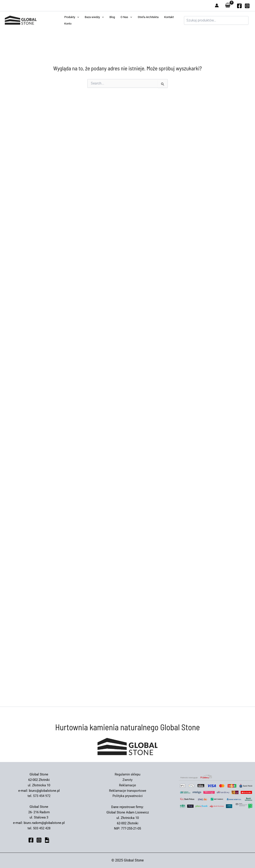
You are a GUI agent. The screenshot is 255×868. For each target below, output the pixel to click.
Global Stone (46, 20)
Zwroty (127, 780)
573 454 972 (42, 796)
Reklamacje (127, 785)
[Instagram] (247, 6)
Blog (112, 17)
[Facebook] (31, 840)
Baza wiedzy (94, 17)
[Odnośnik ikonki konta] (217, 5)
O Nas (126, 17)
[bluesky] (47, 840)
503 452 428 (42, 828)
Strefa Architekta (148, 17)
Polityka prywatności (128, 796)
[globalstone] (239, 6)
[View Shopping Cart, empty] (228, 6)
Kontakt (169, 17)
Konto (68, 24)
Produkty (72, 17)
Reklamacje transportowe (128, 791)
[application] (77, 17)
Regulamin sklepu (127, 774)
